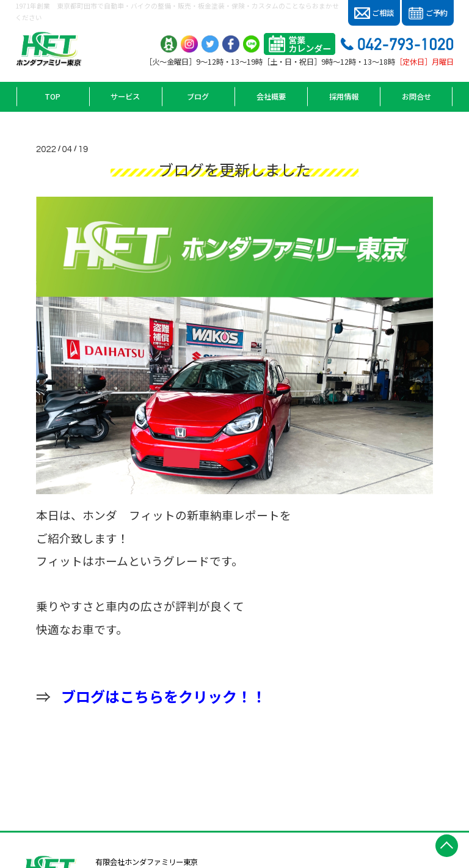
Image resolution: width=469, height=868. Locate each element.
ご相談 (374, 13)
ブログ (198, 97)
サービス (125, 97)
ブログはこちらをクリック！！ (164, 696)
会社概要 (271, 97)
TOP (53, 97)
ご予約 (428, 13)
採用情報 (344, 97)
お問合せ (416, 97)
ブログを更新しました (234, 169)
